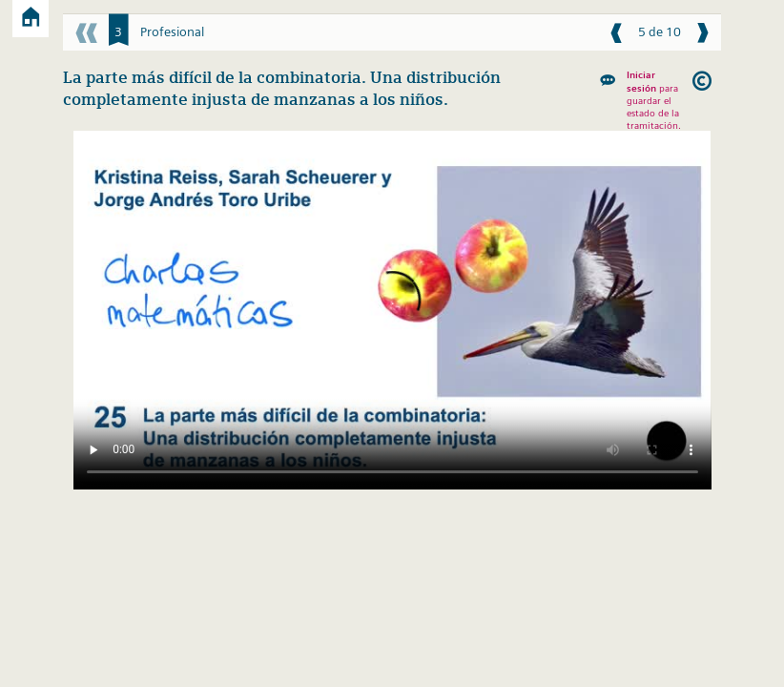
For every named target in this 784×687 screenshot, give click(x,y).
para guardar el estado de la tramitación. (654, 99)
